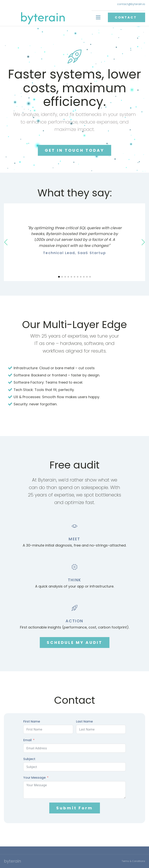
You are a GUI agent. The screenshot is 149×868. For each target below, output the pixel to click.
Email (27, 740)
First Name (32, 721)
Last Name (84, 721)
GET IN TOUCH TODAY (74, 150)
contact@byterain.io (131, 4)
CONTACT (126, 17)
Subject (29, 759)
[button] (59, 277)
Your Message (34, 778)
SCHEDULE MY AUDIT (75, 643)
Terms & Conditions (133, 861)
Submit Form (75, 808)
